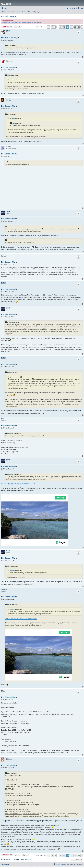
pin (8, 46)
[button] (48, 27)
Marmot (7, 99)
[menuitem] (4, 8)
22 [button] (75, 27)
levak (7, 758)
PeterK (8, 212)
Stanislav (8, 147)
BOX (3, 690)
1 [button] (55, 27)
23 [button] (79, 27)
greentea (4, 255)
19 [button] (64, 27)
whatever (4, 282)
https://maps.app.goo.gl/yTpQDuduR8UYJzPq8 (18, 484)
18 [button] (60, 27)
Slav (3, 419)
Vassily (8, 30)
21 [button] (71, 27)
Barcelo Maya (8, 17)
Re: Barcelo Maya (10, 38)
